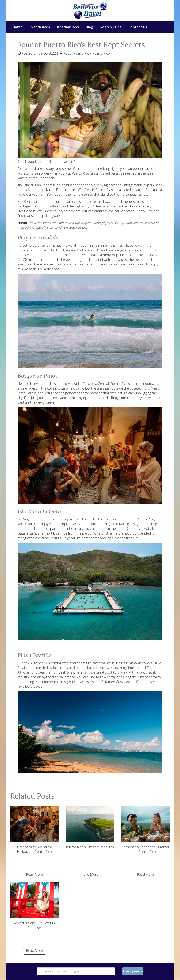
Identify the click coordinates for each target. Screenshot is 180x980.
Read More (35, 874)
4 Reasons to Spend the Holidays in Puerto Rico (35, 830)
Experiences (40, 27)
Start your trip (133, 971)
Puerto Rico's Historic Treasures (90, 828)
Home (18, 27)
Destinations (68, 27)
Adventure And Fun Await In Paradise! (35, 906)
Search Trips (111, 27)
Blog (90, 27)
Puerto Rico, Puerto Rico (92, 53)
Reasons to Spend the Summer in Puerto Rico (145, 830)
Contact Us (138, 27)
